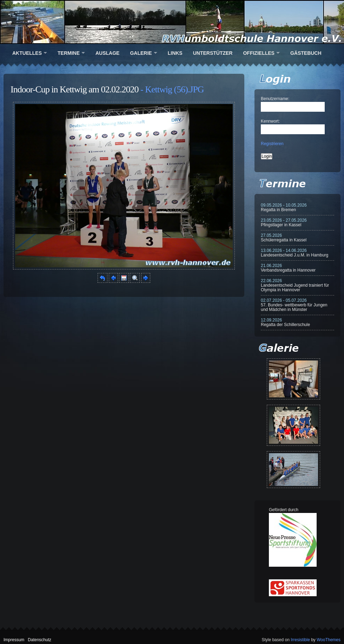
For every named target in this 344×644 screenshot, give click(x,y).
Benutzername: (275, 99)
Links (175, 53)
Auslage (107, 53)
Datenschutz (39, 640)
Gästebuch (306, 53)
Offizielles (259, 53)
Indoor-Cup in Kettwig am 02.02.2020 (75, 89)
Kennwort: (270, 121)
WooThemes (329, 640)
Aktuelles (27, 53)
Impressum (14, 640)
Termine (69, 53)
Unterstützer (213, 53)
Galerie (141, 53)
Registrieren (272, 144)
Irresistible (300, 640)
